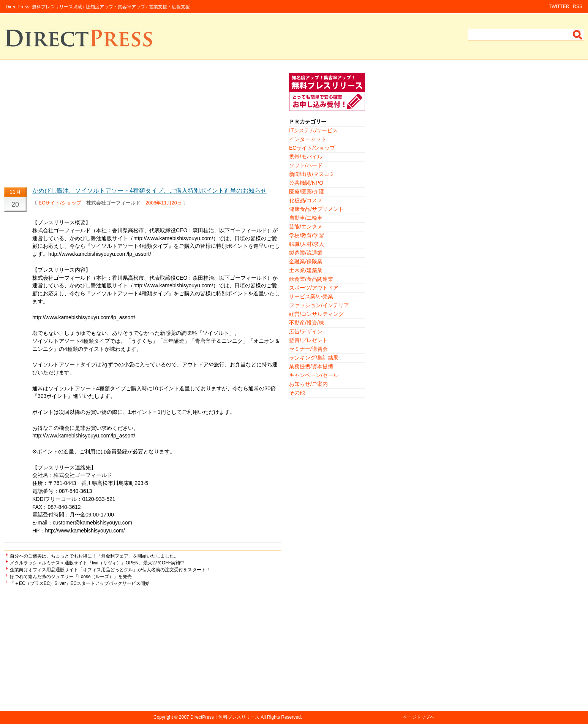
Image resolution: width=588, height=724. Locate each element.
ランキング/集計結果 (314, 358)
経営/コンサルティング (316, 314)
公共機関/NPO (306, 183)
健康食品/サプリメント (316, 209)
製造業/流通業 (306, 253)
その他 (297, 393)
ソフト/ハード (306, 165)
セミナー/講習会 (308, 349)
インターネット (308, 139)
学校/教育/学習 (307, 235)
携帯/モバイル (306, 157)
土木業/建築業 (306, 270)
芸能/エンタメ (306, 227)
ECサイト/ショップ (60, 203)
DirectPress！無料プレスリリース (225, 717)
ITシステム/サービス (313, 130)
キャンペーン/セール (314, 375)
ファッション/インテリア (319, 305)
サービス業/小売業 (311, 296)
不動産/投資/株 (307, 323)
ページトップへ (419, 717)
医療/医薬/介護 (307, 192)
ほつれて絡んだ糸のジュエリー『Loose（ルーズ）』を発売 (71, 577)
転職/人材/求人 (307, 244)
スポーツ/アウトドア (314, 288)
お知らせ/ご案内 (308, 384)
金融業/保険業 (306, 261)
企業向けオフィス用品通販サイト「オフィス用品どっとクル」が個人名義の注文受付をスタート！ (110, 570)
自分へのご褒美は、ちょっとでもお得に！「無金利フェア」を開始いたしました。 (94, 556)
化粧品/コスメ (306, 200)
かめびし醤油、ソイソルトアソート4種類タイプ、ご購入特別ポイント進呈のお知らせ (149, 191)
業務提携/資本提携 (311, 366)
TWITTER (559, 6)
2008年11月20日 (164, 203)
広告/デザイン (306, 331)
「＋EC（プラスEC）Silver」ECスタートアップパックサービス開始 (80, 583)
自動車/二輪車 (306, 218)
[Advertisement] (142, 126)
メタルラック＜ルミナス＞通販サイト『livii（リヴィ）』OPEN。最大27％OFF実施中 (97, 563)
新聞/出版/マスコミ (312, 174)
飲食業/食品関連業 (311, 279)
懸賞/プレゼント (308, 340)
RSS (578, 6)
